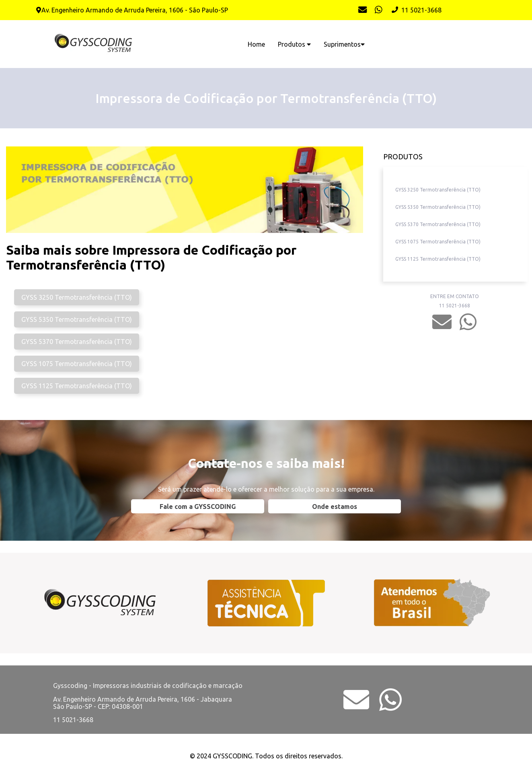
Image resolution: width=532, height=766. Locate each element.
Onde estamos (335, 507)
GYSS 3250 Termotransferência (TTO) (77, 297)
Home (256, 44)
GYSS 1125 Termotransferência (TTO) (77, 386)
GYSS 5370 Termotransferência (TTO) (77, 342)
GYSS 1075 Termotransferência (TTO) (77, 364)
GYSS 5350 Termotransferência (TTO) (77, 319)
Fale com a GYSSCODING (198, 507)
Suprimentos (344, 44)
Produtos (294, 44)
